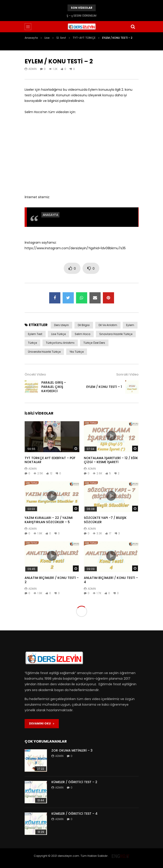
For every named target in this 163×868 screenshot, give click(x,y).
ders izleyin (61, 325)
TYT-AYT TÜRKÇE (84, 38)
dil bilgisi (84, 325)
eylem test (35, 334)
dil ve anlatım (108, 325)
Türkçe (32, 343)
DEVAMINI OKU (42, 723)
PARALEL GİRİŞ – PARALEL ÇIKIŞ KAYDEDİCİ (54, 387)
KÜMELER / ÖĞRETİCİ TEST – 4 (74, 814)
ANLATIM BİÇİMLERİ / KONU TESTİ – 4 (111, 580)
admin (33, 69)
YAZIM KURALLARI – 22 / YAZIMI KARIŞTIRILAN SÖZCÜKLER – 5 (49, 520)
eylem (130, 325)
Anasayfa (31, 38)
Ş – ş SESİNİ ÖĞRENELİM (81, 16)
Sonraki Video (127, 374)
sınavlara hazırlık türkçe (116, 334)
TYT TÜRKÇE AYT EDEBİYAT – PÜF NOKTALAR (50, 460)
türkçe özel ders (94, 343)
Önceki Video (35, 374)
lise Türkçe (58, 334)
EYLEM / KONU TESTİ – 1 (104, 387)
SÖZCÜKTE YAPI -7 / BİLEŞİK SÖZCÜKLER (105, 520)
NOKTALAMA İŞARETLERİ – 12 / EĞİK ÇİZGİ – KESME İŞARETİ (111, 460)
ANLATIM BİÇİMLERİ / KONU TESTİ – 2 (52, 580)
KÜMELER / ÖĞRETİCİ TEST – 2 (74, 782)
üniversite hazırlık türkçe (44, 352)
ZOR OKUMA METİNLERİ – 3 (72, 750)
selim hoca (83, 334)
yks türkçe (77, 352)
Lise (47, 38)
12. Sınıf (61, 38)
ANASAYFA (50, 215)
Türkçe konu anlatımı (60, 343)
